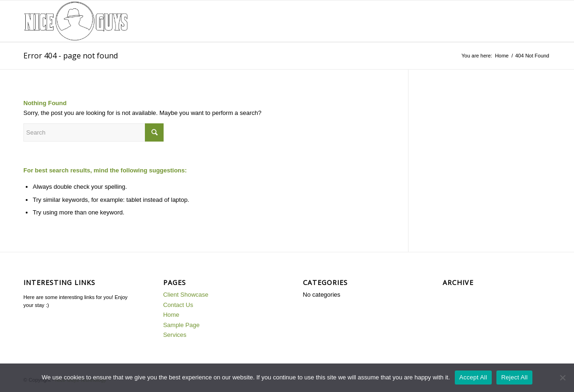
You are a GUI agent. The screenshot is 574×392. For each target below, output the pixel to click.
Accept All (474, 377)
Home (502, 56)
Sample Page (181, 325)
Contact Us (178, 305)
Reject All (514, 377)
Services (175, 335)
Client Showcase (186, 295)
